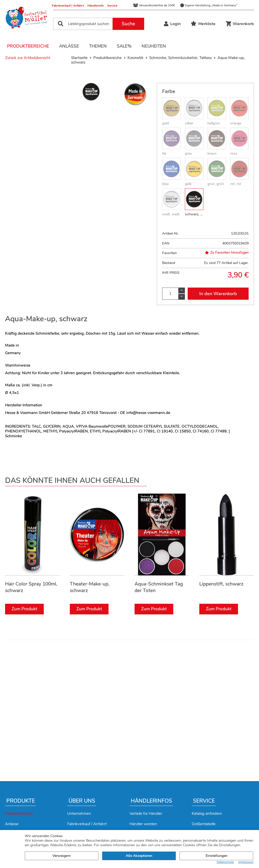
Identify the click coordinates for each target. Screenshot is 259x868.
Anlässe (69, 46)
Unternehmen (79, 814)
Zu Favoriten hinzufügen (227, 253)
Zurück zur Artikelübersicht (28, 58)
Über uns (82, 801)
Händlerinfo (96, 6)
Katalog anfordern (207, 814)
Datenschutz (225, 862)
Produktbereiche (28, 46)
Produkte (21, 801)
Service (112, 6)
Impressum (246, 862)
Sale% (124, 46)
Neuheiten (154, 46)
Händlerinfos (151, 801)
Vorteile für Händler (146, 814)
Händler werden (143, 824)
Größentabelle (204, 824)
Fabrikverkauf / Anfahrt (68, 6)
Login (172, 24)
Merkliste (203, 24)
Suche (128, 24)
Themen (98, 46)
